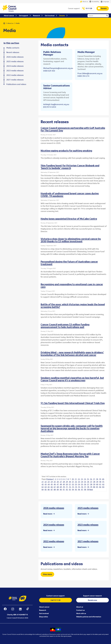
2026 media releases (54, 508)
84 (43, 489)
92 (67, 489)
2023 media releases (88, 525)
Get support (24, 16)
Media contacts (13, 48)
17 (94, 479)
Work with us (81, 613)
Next (91, 489)
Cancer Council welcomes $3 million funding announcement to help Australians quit (65, 326)
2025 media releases (88, 508)
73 (73, 487)
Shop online (44, 617)
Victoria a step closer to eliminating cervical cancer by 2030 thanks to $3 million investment (71, 240)
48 (61, 484)
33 (79, 482)
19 (100, 479)
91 (64, 489)
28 (64, 482)
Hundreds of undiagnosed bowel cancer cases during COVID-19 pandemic (70, 195)
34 (82, 482)
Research (43, 610)
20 (103, 479)
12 (79, 479)
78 (88, 487)
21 (43, 482)
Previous (50, 479)
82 (100, 487)
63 (43, 487)
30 (70, 482)
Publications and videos (16, 84)
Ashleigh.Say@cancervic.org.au (56, 104)
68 (58, 487)
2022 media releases (54, 541)
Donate (104, 8)
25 (55, 482)
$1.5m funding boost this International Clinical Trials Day (73, 403)
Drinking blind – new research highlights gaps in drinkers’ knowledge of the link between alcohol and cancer (72, 354)
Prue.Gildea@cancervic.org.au (90, 73)
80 (94, 487)
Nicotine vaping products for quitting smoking (66, 151)
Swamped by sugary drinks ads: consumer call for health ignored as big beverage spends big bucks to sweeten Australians (72, 428)
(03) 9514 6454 (50, 107)
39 (97, 482)
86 (49, 489)
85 (46, 489)
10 (73, 479)
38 (94, 482)
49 (64, 484)
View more (47, 574)
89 (58, 489)
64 (46, 487)
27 (61, 482)
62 (103, 484)
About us (84, 2)
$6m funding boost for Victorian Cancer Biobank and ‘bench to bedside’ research (70, 167)
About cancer (44, 607)
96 (79, 489)
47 (58, 484)
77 (85, 487)
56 (85, 484)
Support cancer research (92, 596)
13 (82, 479)
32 (76, 482)
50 (67, 484)
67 (55, 487)
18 (97, 479)
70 (64, 487)
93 (70, 489)
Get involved (44, 613)
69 (61, 487)
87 (52, 489)
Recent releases (13, 52)
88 (55, 489)
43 (46, 484)
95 (76, 489)
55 (82, 484)
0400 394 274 (83, 76)
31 (73, 482)
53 (76, 484)
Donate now (93, 600)
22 (46, 482)
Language (105, 2)
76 (82, 487)
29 (67, 482)
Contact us (80, 610)
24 (52, 482)
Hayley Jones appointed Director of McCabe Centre (69, 219)
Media (18, 23)
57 (88, 484)
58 (91, 484)
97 (82, 489)
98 (85, 489)
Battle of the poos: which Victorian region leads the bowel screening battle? (73, 306)
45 (52, 484)
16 (91, 479)
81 (97, 487)
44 (49, 484)
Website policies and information (89, 617)
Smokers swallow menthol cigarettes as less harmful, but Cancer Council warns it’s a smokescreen (72, 379)
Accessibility (94, 2)
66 (52, 487)
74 (76, 487)
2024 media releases (54, 525)
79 (91, 487)
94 (73, 489)
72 (70, 487)
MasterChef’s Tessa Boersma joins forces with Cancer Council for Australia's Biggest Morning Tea (70, 455)
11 (76, 479)
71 (67, 487)
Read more (48, 514)
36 (88, 482)
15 (88, 479)
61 (100, 484)
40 (100, 482)
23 (49, 482)
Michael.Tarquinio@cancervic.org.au (58, 68)
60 (97, 484)
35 (85, 482)
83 (103, 487)
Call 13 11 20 (55, 600)
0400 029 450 (49, 71)
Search (107, 16)
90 (61, 489)
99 (88, 489)
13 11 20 (89, 8)
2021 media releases (88, 541)
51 (70, 484)
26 (58, 482)
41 (103, 482)
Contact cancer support (55, 596)
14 (85, 479)
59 (94, 484)
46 (55, 484)
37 (91, 482)
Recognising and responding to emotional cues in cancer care (72, 286)
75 (79, 487)
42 (43, 484)
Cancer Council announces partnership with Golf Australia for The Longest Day (73, 129)
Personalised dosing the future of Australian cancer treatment (69, 263)
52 (73, 484)
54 (79, 484)
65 (49, 487)
